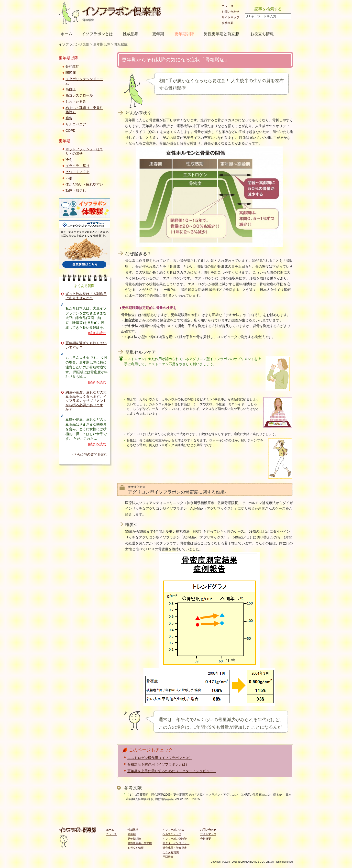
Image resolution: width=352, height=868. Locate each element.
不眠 (69, 178)
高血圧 (71, 89)
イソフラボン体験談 (175, 839)
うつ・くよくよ (77, 172)
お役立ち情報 (262, 34)
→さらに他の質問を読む (89, 455)
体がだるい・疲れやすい (84, 184)
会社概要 (228, 23)
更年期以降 (184, 34)
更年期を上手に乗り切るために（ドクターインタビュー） (172, 771)
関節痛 (71, 73)
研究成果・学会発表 (175, 848)
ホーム (66, 34)
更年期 (158, 34)
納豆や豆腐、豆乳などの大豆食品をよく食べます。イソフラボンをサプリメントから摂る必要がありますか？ (86, 401)
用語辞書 (168, 857)
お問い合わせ (231, 12)
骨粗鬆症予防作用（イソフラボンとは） (158, 764)
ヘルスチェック (172, 834)
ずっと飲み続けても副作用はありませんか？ (86, 296)
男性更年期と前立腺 (221, 34)
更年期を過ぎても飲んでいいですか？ (86, 345)
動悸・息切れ (76, 190)
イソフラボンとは (97, 34)
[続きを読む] (98, 333)
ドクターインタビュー (176, 843)
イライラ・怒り (77, 166)
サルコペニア (76, 124)
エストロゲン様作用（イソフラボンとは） (160, 758)
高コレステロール (79, 95)
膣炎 (69, 118)
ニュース (228, 6)
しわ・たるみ (76, 101)
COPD (70, 131)
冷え (69, 160)
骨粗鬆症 (72, 66)
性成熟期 (131, 34)
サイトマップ (231, 17)
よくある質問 (171, 852)
